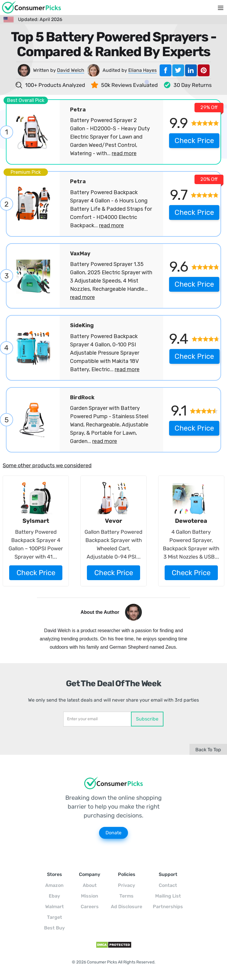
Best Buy (54, 928)
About (90, 885)
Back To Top (208, 750)
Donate (113, 833)
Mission (90, 896)
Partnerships (168, 907)
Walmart (55, 907)
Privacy (127, 885)
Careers (90, 907)
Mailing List (168, 896)
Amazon (54, 885)
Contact (168, 885)
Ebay (54, 896)
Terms (127, 896)
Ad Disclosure (127, 907)
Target (55, 917)
